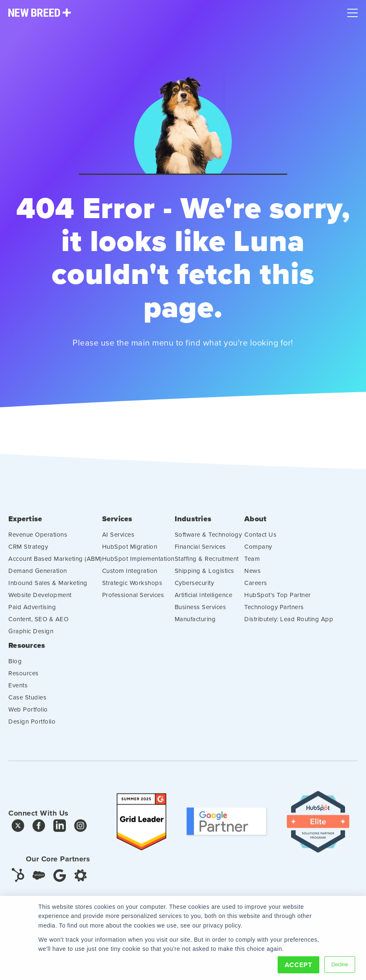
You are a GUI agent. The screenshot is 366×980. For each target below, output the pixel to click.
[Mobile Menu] (352, 11)
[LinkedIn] (60, 834)
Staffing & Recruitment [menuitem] (207, 565)
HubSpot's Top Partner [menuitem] (278, 601)
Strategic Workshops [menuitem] (132, 589)
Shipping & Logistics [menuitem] (204, 577)
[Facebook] (39, 834)
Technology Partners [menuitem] (274, 613)
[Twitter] (18, 834)
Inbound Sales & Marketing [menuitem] (48, 589)
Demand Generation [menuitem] (38, 577)
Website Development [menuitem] (40, 601)
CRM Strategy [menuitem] (28, 553)
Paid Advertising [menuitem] (32, 613)
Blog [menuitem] (15, 667)
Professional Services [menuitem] (133, 601)
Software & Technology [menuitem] (208, 541)
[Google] (60, 881)
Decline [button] (340, 965)
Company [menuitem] (258, 553)
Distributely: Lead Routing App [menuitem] (289, 625)
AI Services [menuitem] (118, 541)
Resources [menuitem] (27, 652)
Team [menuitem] (252, 565)
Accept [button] (298, 965)
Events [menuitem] (18, 691)
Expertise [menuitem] (25, 526)
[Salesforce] (39, 882)
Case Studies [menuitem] (27, 703)
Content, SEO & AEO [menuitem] (38, 625)
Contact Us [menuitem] (260, 541)
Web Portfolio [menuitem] (28, 715)
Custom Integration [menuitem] (130, 577)
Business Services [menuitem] (201, 613)
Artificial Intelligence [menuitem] (204, 601)
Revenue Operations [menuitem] (38, 541)
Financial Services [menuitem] (200, 553)
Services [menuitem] (117, 526)
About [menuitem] (255, 526)
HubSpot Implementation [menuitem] (138, 565)
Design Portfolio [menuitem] (32, 728)
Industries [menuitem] (193, 526)
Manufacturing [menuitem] (195, 625)
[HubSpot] (18, 881)
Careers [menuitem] (256, 589)
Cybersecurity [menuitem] (194, 589)
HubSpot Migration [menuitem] (130, 553)
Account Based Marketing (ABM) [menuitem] (55, 565)
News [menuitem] (252, 577)
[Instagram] (80, 834)
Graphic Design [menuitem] (31, 637)
